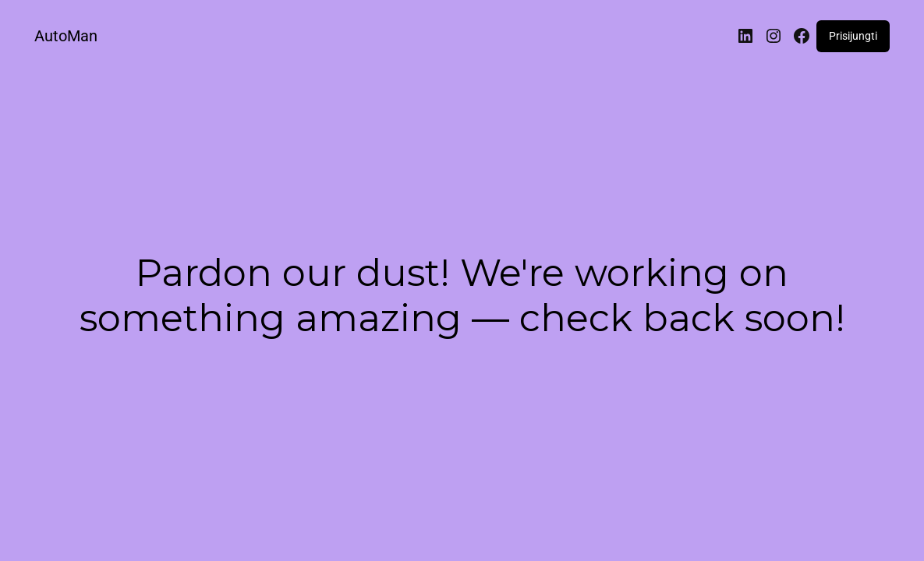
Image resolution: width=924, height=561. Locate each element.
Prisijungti (853, 36)
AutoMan (66, 36)
